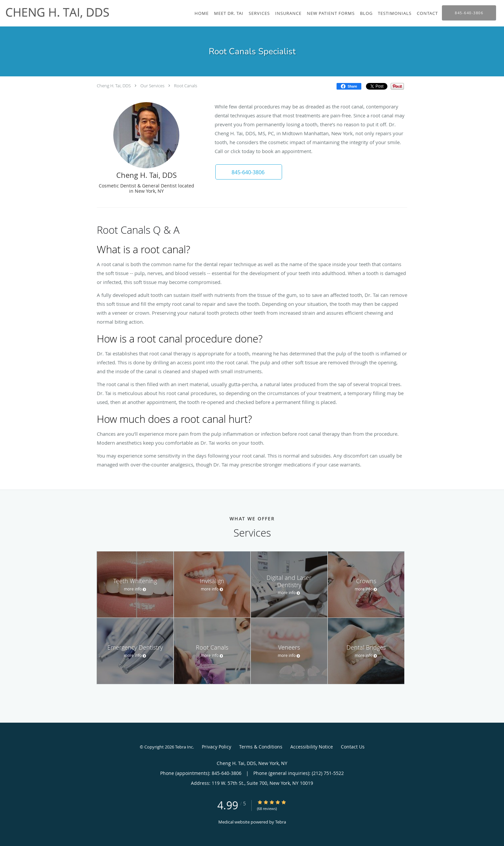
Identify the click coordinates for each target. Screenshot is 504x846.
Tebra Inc (184, 747)
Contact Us (353, 747)
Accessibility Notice (312, 747)
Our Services (152, 86)
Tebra (281, 822)
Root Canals (186, 86)
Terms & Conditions (261, 747)
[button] (248, 172)
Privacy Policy (216, 747)
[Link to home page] (56, 12)
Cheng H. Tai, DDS (114, 86)
